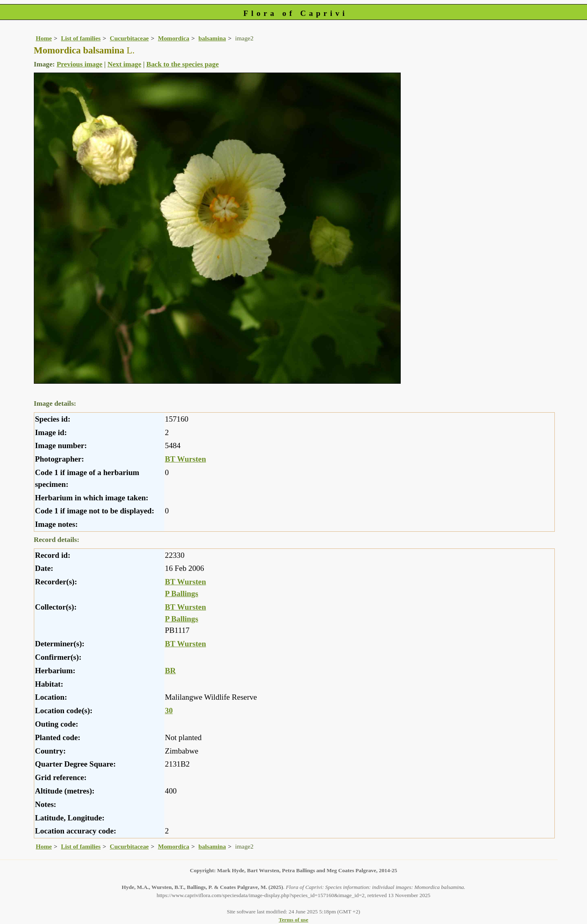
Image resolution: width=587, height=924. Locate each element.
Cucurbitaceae (129, 38)
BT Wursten (186, 459)
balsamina (212, 38)
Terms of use (294, 920)
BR (171, 671)
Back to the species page (182, 64)
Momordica (173, 38)
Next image (125, 64)
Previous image (79, 64)
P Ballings (182, 594)
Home (44, 38)
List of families (81, 38)
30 (169, 711)
